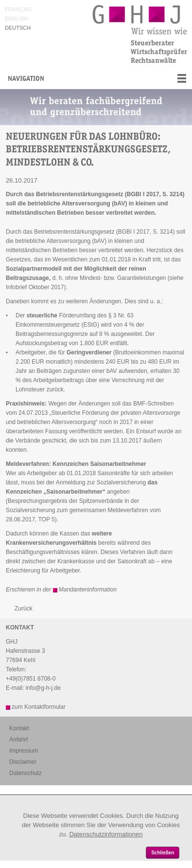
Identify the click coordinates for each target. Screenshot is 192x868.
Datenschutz (26, 773)
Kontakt (19, 728)
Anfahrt (19, 739)
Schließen (163, 853)
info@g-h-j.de (43, 688)
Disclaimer (23, 762)
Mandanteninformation (88, 590)
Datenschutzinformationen (106, 834)
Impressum (24, 751)
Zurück (24, 609)
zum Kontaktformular (39, 707)
